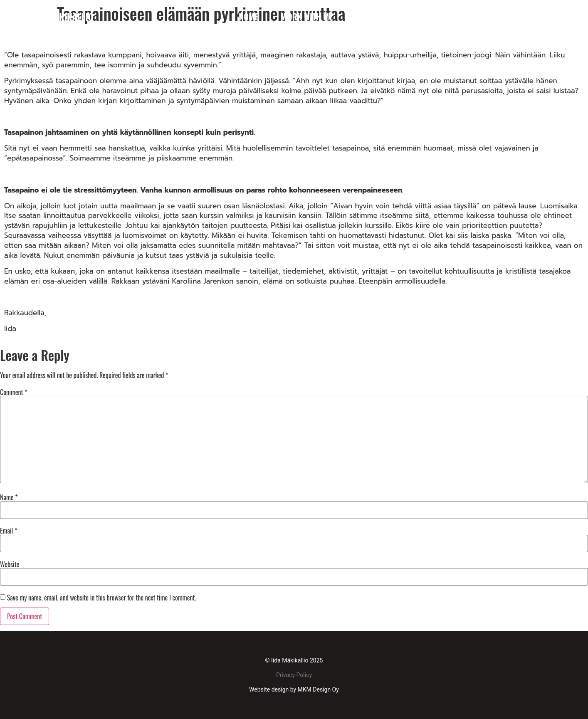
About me (373, 17)
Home (248, 17)
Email (9, 531)
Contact (540, 17)
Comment (14, 392)
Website (10, 564)
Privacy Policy (294, 675)
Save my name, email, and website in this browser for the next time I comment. (102, 598)
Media (425, 17)
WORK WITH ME (307, 17)
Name (9, 497)
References (480, 17)
